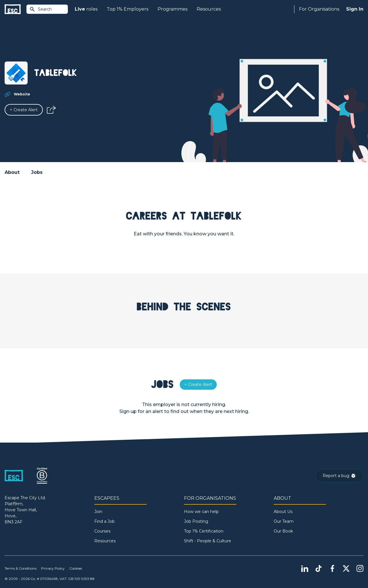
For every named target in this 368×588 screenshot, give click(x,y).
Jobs (37, 172)
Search (41, 9)
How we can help (201, 512)
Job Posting (196, 521)
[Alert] (24, 110)
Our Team (284, 521)
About (12, 172)
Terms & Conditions (21, 568)
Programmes (172, 9)
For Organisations (319, 9)
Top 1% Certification (204, 531)
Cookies (76, 568)
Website (22, 94)
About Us (283, 512)
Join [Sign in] (98, 512)
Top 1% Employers (128, 9)
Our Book (283, 531)
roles (86, 9)
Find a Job (105, 521)
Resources (209, 9)
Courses (102, 531)
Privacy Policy (53, 568)
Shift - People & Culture (208, 541)
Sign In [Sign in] (355, 9)
